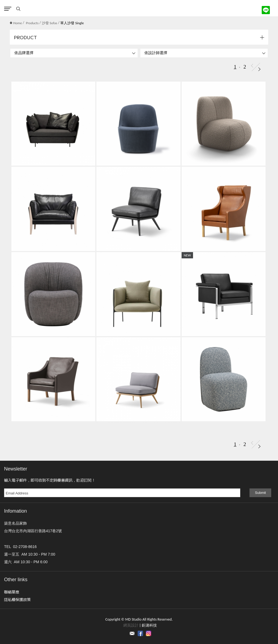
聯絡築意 (12, 592)
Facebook (140, 633)
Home (16, 23)
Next (259, 69)
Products (32, 23)
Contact (132, 633)
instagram (149, 633)
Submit (260, 493)
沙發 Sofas (50, 23)
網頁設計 (131, 625)
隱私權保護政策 (17, 599)
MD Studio (139, 8)
